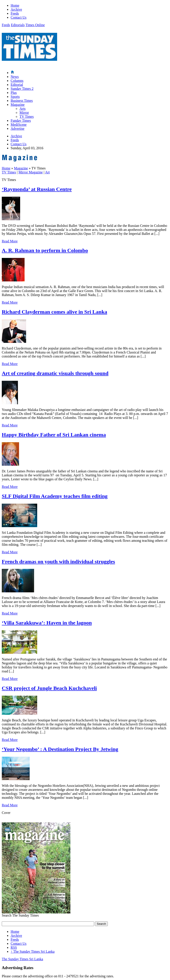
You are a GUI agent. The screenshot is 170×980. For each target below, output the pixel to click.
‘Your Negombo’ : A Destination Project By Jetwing (60, 749)
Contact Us (19, 17)
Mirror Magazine (31, 172)
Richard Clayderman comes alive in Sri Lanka (54, 312)
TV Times (27, 117)
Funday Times (21, 121)
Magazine (18, 105)
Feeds (15, 13)
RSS (14, 948)
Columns (17, 81)
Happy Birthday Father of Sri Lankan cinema (54, 435)
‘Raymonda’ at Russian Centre (37, 189)
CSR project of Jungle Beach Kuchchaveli (49, 688)
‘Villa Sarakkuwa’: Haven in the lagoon (47, 623)
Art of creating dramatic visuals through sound (55, 373)
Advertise (17, 129)
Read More (10, 241)
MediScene (19, 125)
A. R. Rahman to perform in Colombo (45, 250)
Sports (15, 97)
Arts (23, 109)
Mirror (24, 113)
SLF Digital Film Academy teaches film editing (55, 496)
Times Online (35, 25)
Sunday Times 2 (22, 89)
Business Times (22, 101)
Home (15, 5)
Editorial (17, 85)
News (15, 77)
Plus (14, 93)
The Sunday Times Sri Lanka (33, 952)
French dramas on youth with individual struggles (58, 562)
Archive (16, 9)
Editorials (18, 25)
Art (47, 172)
